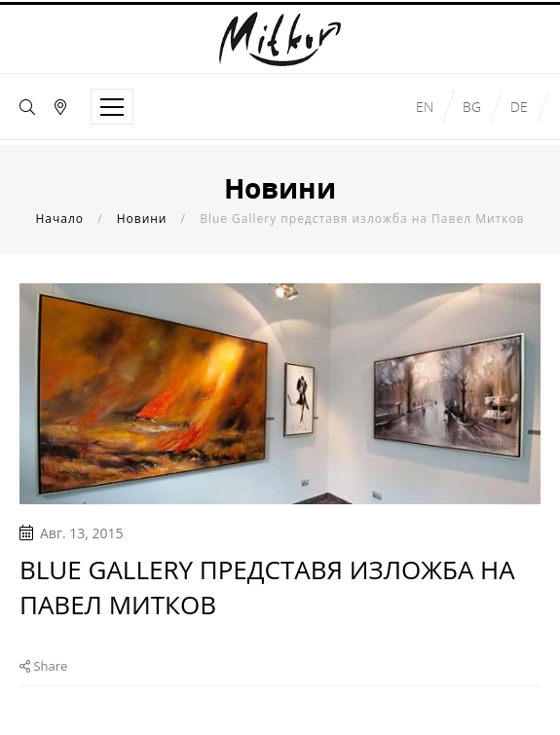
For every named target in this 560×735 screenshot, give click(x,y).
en (425, 107)
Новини (142, 219)
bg (472, 107)
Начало (59, 219)
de (519, 107)
